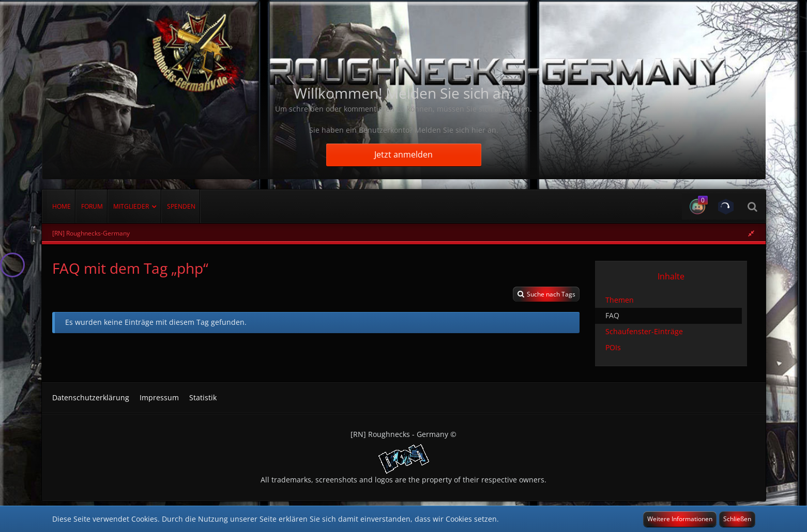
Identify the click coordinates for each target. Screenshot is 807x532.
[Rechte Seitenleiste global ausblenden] (751, 233)
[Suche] (752, 207)
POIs (613, 347)
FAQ (612, 315)
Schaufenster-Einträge (644, 331)
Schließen (737, 519)
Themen (620, 300)
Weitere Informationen (680, 519)
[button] (696, 207)
